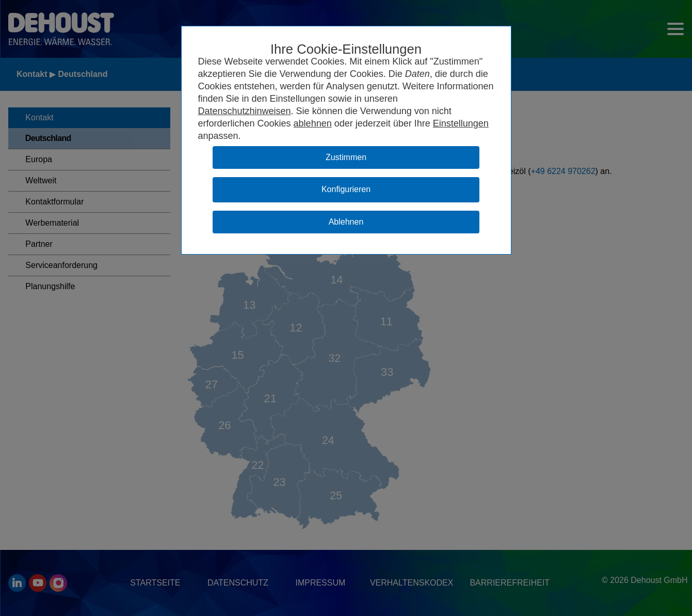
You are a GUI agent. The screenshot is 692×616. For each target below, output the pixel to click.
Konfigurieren (346, 189)
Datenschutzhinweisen (245, 111)
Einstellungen (461, 123)
